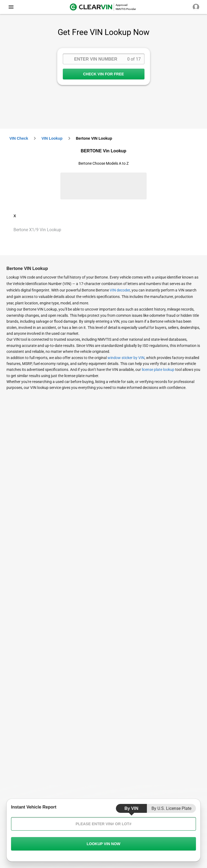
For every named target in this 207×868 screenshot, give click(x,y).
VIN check (19, 138)
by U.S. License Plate (171, 808)
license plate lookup (158, 370)
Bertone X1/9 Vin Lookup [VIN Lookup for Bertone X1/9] (37, 230)
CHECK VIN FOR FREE (104, 74)
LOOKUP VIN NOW (103, 844)
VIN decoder (120, 290)
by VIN (132, 808)
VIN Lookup (52, 138)
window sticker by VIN (126, 358)
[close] (11, 7)
